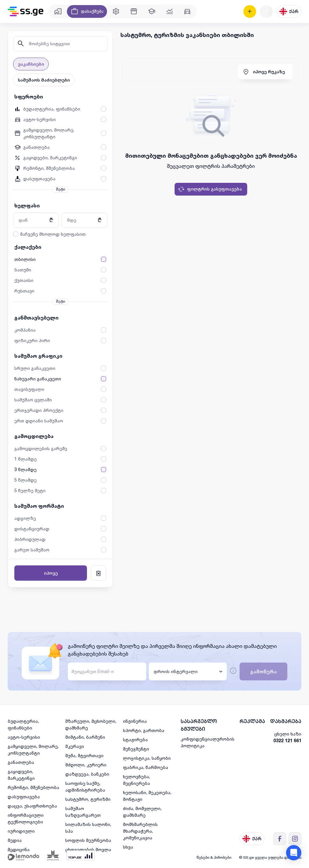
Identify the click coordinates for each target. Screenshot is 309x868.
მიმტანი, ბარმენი (85, 737)
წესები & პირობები (214, 857)
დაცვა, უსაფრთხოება (32, 806)
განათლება (21, 762)
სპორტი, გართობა (144, 730)
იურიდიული (21, 831)
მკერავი (75, 746)
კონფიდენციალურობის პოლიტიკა (208, 742)
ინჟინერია (135, 721)
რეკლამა (252, 721)
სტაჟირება (135, 739)
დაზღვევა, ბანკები (87, 774)
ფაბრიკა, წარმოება (146, 767)
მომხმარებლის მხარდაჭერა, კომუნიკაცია (140, 831)
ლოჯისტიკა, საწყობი (147, 758)
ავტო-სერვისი (24, 737)
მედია (15, 840)
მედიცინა (19, 849)
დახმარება (286, 721)
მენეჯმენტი (136, 749)
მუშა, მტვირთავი (84, 755)
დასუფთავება (24, 796)
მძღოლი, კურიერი (86, 765)
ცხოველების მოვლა (88, 849)
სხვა (128, 847)
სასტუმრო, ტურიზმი (88, 799)
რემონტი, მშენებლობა (33, 787)
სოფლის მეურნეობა (88, 840)
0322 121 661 (287, 740)
